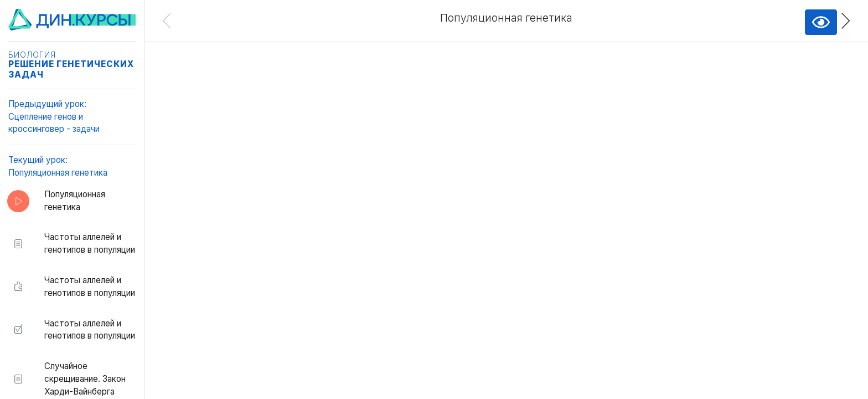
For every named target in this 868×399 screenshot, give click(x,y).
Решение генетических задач (71, 69)
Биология (32, 55)
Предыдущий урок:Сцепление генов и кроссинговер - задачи (54, 117)
